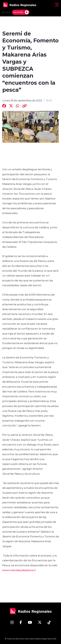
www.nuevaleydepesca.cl (19, 570)
